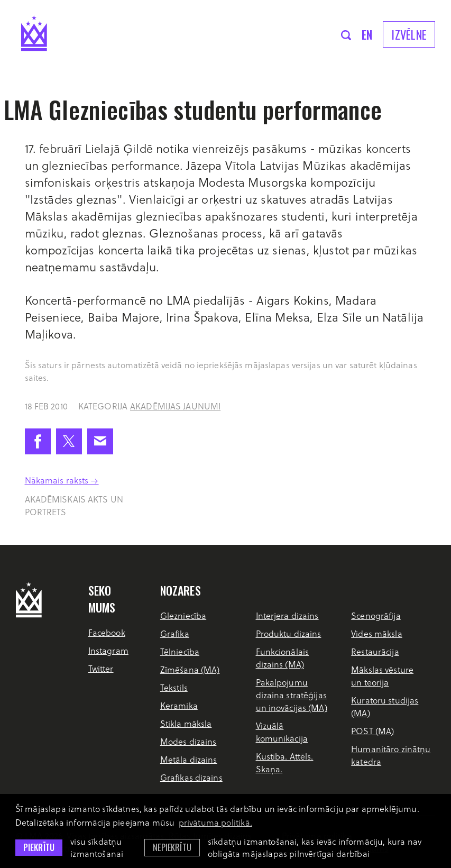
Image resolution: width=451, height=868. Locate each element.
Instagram (108, 650)
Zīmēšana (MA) (190, 669)
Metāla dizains (189, 759)
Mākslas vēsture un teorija (382, 676)
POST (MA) (372, 731)
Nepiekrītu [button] (172, 847)
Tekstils (174, 687)
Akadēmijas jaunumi (175, 406)
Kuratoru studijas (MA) (385, 706)
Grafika (175, 633)
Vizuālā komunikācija (282, 732)
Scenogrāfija (376, 615)
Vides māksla (376, 633)
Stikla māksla (186, 723)
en (367, 34)
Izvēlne (409, 34)
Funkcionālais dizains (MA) (283, 658)
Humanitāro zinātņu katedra (391, 755)
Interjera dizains (287, 615)
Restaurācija (375, 651)
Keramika (179, 705)
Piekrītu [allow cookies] (39, 847)
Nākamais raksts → (62, 480)
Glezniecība (183, 615)
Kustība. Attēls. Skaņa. (285, 762)
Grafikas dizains (191, 777)
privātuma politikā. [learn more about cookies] (215, 822)
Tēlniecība (180, 651)
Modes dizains (188, 741)
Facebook (107, 632)
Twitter (101, 668)
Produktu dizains (289, 633)
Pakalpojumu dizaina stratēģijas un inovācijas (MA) (292, 695)
